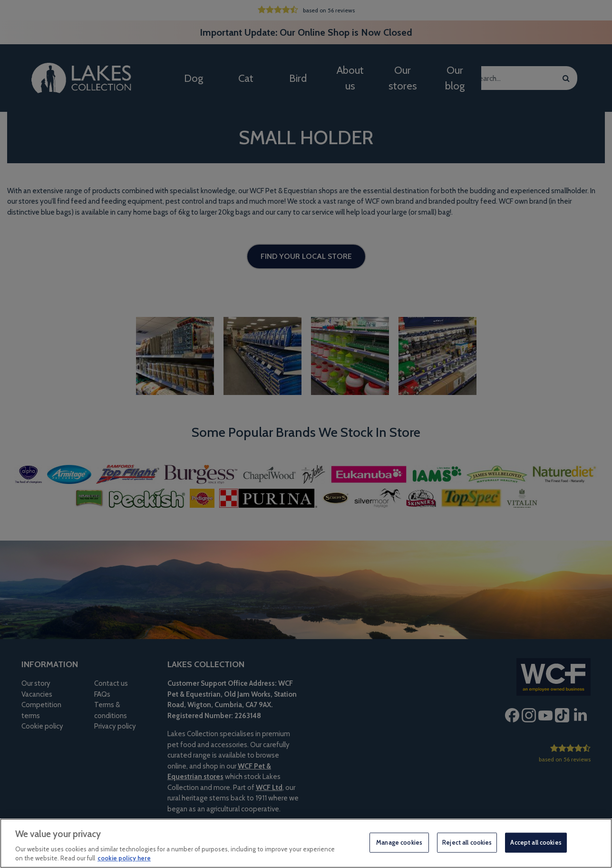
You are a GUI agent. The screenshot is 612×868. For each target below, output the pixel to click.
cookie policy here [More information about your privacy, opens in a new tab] (124, 858)
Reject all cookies (467, 842)
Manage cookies (399, 842)
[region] (306, 843)
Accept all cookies (536, 842)
